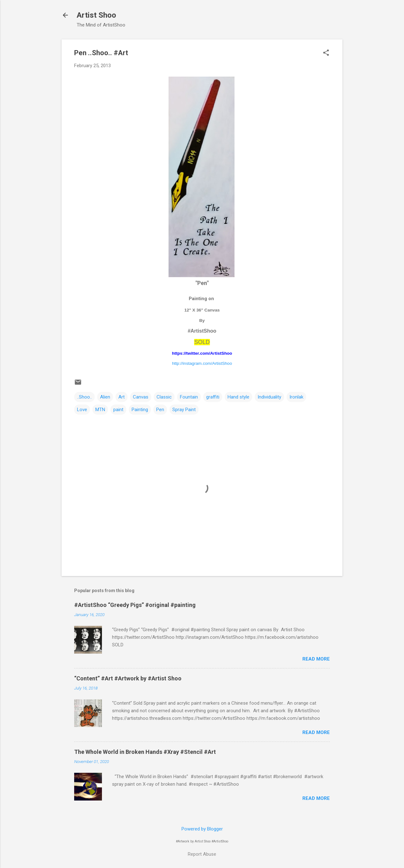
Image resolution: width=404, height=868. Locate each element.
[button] (326, 53)
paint (118, 410)
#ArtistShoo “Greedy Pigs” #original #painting (135, 605)
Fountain (189, 397)
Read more (316, 659)
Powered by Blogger (202, 829)
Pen (160, 410)
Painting (140, 410)
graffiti (213, 397)
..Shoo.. (84, 397)
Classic (164, 397)
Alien (105, 397)
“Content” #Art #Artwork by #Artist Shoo (128, 678)
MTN (100, 410)
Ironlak (296, 397)
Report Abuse (202, 854)
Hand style (238, 397)
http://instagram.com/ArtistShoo (202, 363)
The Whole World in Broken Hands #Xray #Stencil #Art (145, 752)
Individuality (269, 397)
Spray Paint (184, 410)
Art (122, 397)
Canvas (141, 397)
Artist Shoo (96, 15)
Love (82, 410)
